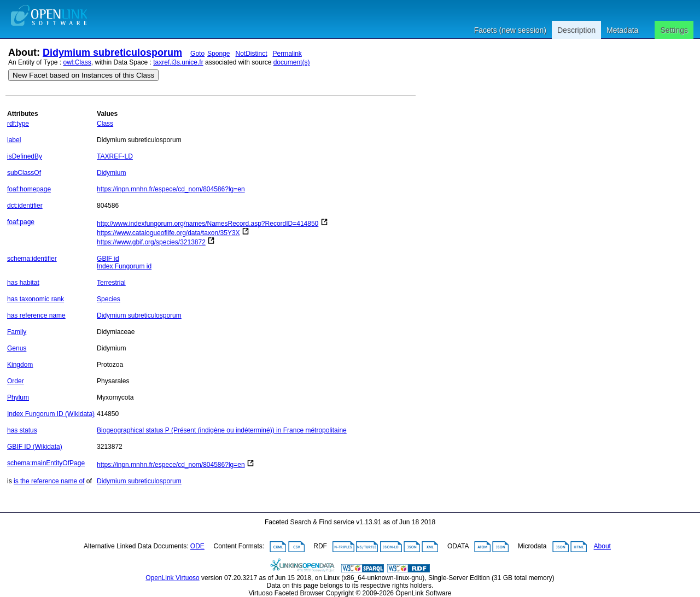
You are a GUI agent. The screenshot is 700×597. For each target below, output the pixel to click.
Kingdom (20, 365)
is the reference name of (49, 481)
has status (22, 430)
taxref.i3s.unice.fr (178, 62)
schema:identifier (32, 259)
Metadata (622, 30)
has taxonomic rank (36, 299)
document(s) (292, 62)
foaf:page (21, 222)
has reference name (36, 315)
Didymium (111, 173)
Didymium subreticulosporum (112, 52)
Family (17, 332)
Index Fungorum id (124, 266)
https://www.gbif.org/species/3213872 (151, 242)
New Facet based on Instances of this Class (83, 75)
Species (109, 299)
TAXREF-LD (115, 156)
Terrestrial (111, 283)
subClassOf (24, 173)
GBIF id (108, 259)
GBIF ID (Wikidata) (35, 447)
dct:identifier (25, 206)
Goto (197, 54)
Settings (674, 30)
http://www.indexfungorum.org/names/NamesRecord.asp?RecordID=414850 (208, 224)
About (602, 547)
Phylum (18, 397)
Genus (17, 348)
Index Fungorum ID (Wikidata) (51, 414)
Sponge (218, 54)
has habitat (23, 283)
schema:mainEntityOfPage (46, 463)
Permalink (287, 54)
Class (105, 124)
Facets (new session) (510, 30)
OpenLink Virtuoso (173, 578)
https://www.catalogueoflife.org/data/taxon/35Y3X (168, 233)
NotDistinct (251, 54)
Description (576, 30)
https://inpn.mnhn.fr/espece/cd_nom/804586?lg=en (171, 189)
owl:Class (77, 62)
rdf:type (18, 124)
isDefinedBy (25, 156)
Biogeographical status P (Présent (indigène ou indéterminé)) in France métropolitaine (222, 430)
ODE (197, 547)
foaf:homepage (29, 189)
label (14, 140)
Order (16, 381)
